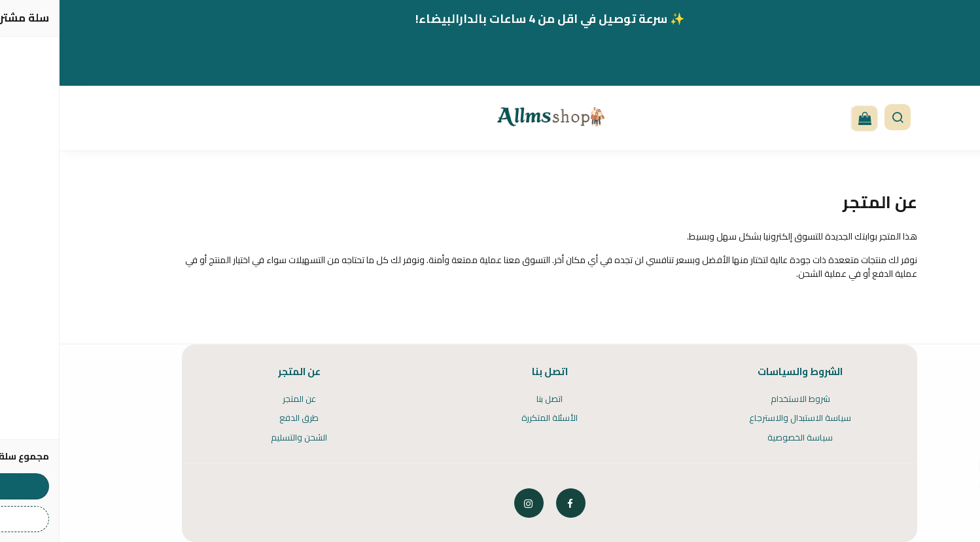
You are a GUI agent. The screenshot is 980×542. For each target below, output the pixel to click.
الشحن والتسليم (239, 438)
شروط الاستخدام (741, 399)
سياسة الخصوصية (741, 438)
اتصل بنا (490, 399)
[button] (838, 118)
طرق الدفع (239, 418)
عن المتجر (240, 399)
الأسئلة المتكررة (490, 418)
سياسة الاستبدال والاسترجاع (741, 418)
